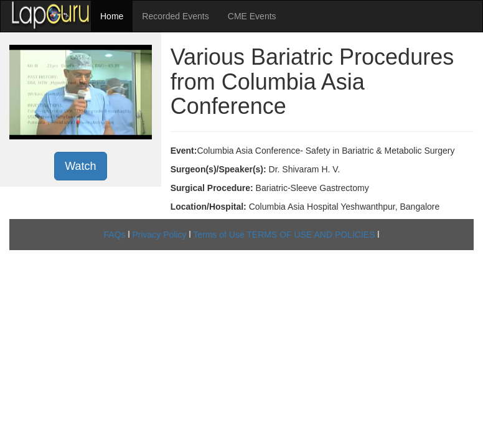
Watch (80, 166)
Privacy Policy (159, 235)
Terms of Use (218, 235)
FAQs (115, 235)
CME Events (252, 16)
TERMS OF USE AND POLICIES (311, 235)
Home (112, 16)
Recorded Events (175, 16)
